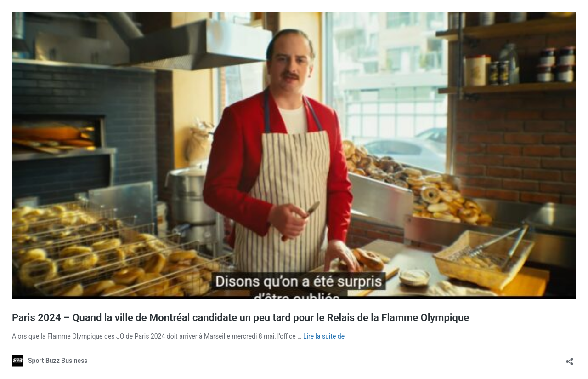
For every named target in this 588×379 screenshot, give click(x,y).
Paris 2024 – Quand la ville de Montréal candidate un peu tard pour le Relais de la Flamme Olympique (240, 318)
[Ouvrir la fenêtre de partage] (570, 359)
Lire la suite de (324, 336)
